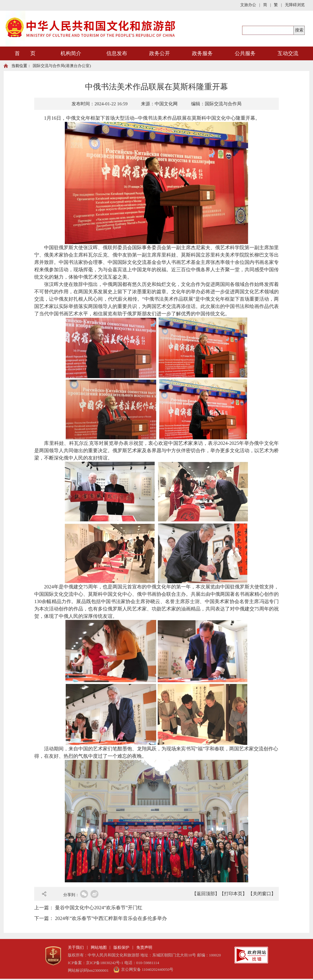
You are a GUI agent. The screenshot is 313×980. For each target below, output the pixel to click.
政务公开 (160, 53)
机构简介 (71, 53)
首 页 (25, 53)
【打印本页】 (233, 894)
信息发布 (117, 53)
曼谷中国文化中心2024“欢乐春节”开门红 (99, 908)
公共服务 (245, 53)
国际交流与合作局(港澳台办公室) (62, 66)
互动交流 (288, 53)
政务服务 (202, 53)
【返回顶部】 (206, 894)
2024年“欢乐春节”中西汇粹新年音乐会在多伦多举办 (111, 918)
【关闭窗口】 (262, 894)
